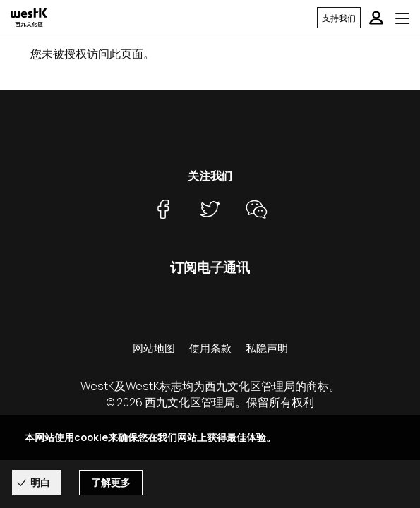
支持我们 (339, 18)
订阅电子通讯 (210, 267)
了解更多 (111, 483)
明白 (40, 482)
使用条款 (210, 348)
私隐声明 (267, 348)
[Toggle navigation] (402, 18)
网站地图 (154, 348)
